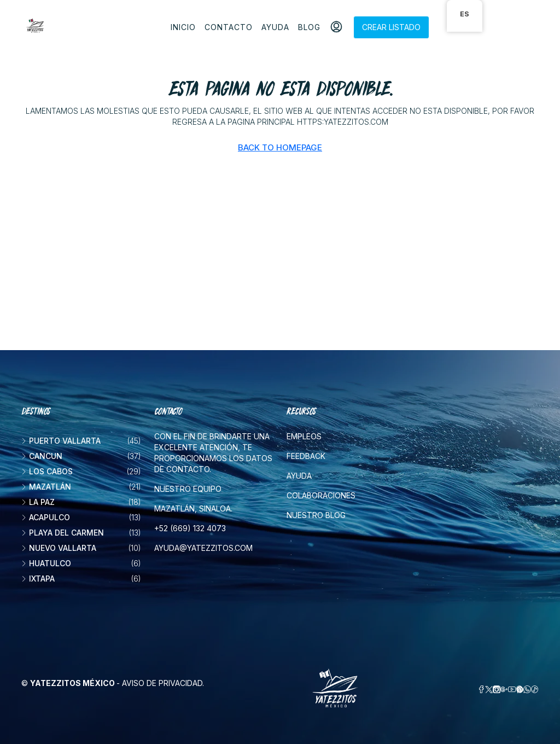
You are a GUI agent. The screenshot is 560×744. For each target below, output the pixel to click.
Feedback (306, 456)
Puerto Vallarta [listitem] (61, 441)
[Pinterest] (520, 690)
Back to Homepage (280, 147)
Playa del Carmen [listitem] (63, 533)
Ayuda (275, 27)
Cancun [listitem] (42, 456)
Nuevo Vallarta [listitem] (59, 548)
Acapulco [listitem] (46, 517)
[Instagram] (497, 690)
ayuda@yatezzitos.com (203, 548)
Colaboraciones (321, 495)
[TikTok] (535, 690)
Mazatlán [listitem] (46, 487)
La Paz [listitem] (38, 502)
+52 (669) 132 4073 (190, 528)
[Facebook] (481, 690)
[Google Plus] (504, 690)
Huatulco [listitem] (46, 563)
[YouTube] (512, 690)
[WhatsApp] (527, 690)
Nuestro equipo (188, 489)
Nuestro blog (316, 515)
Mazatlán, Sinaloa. (193, 508)
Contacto (229, 27)
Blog (309, 27)
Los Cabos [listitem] (47, 471)
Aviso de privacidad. (163, 683)
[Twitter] (489, 690)
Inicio (183, 27)
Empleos (304, 436)
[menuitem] (336, 27)
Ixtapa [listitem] (38, 579)
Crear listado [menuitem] (391, 27)
